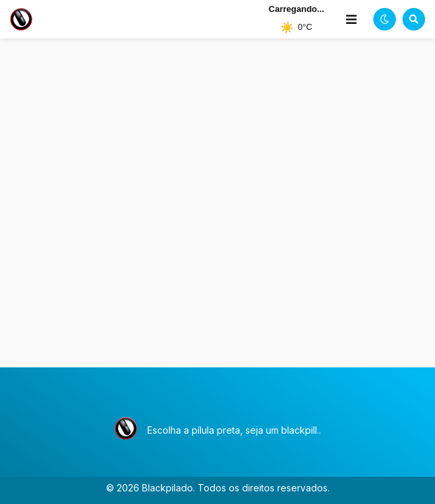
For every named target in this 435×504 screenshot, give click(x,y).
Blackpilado (167, 488)
